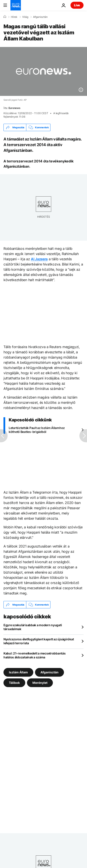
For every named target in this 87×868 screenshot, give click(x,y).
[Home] (5, 17)
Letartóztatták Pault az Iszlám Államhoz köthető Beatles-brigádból (37, 430)
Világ (25, 17)
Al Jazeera (39, 259)
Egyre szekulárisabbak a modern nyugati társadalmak (33, 627)
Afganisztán (40, 17)
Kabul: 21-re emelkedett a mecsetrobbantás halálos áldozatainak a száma (35, 655)
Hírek (14, 17)
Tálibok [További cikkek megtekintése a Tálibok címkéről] (14, 683)
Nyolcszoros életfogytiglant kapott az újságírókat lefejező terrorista (39, 641)
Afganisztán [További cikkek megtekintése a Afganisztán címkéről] (49, 672)
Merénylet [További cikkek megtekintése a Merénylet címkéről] (40, 683)
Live (77, 5)
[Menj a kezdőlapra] (16, 5)
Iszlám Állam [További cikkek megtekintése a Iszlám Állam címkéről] (18, 672)
